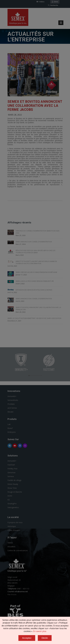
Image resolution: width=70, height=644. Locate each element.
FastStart (11, 465)
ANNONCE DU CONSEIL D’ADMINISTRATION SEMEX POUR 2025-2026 (38, 232)
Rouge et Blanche (15, 492)
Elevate (10, 412)
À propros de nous (15, 522)
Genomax (11, 472)
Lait (9, 424)
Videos (10, 543)
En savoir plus (40, 631)
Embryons (12, 432)
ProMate (11, 404)
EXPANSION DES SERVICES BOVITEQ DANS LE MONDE (34, 290)
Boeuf (10, 428)
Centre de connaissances (18, 550)
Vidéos (40, 2)
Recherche (53, 5)
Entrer (55, 2)
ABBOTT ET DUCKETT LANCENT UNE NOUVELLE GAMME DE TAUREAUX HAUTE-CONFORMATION (36, 262)
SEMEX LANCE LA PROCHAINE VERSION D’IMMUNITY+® (35, 281)
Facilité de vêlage (14, 480)
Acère (10, 496)
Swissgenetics (13, 507)
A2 (9, 500)
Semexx (11, 476)
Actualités (11, 547)
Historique (12, 526)
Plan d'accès (12, 595)
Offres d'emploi (14, 530)
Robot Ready (13, 484)
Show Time (12, 488)
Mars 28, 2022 (15, 115)
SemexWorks (13, 400)
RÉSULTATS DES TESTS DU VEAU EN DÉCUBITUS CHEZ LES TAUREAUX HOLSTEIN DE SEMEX (35, 252)
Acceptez (27, 638)
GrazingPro (12, 504)
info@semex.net (21, 592)
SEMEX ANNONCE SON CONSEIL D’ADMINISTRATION (34, 242)
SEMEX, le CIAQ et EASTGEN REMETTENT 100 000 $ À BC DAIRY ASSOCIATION (34, 318)
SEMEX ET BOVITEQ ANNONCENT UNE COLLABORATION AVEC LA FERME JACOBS (35, 106)
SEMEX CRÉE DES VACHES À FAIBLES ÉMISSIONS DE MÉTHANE (36, 272)
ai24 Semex (12, 408)
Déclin (45, 638)
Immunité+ (12, 396)
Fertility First (12, 469)
